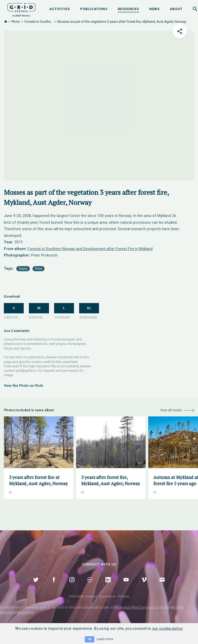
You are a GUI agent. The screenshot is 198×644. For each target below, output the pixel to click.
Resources (128, 9)
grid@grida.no (27, 371)
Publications (94, 9)
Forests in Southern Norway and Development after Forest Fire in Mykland (90, 249)
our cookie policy (167, 629)
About (176, 9)
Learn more (105, 639)
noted (45, 607)
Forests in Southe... (39, 22)
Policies (124, 596)
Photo (16, 22)
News (154, 9)
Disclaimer (107, 596)
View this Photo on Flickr (24, 386)
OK (90, 639)
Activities (60, 9)
